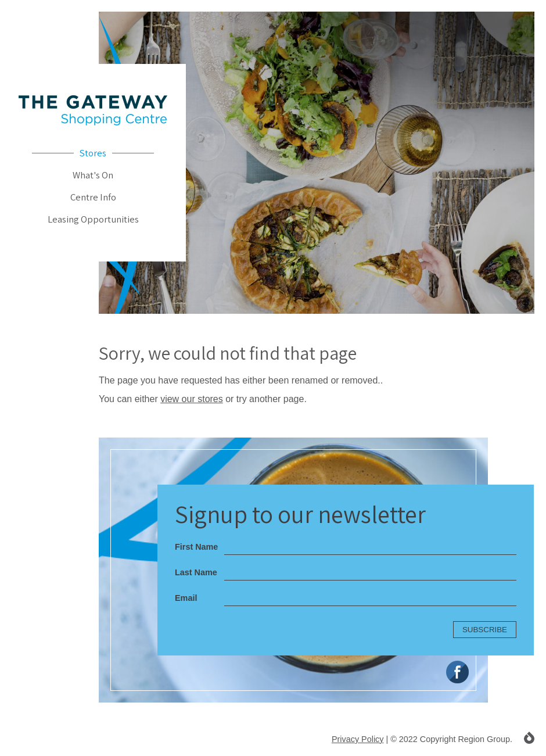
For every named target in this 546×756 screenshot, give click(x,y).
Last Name (196, 572)
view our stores (192, 399)
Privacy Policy (358, 739)
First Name (196, 547)
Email (186, 598)
